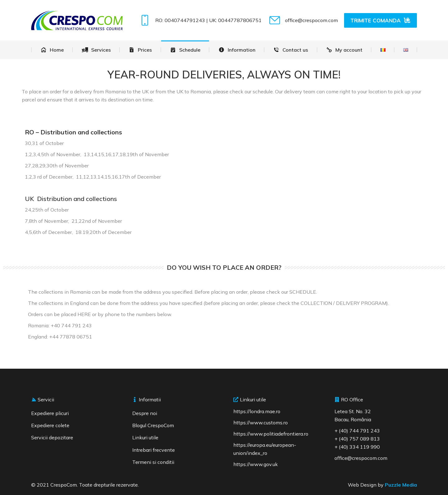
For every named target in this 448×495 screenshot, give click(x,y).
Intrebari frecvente (154, 450)
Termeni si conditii (153, 462)
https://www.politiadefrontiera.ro (271, 434)
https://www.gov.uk (256, 464)
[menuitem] (52, 50)
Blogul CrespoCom (153, 425)
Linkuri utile (145, 437)
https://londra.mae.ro (257, 411)
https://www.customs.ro (261, 423)
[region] (81, 450)
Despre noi (145, 413)
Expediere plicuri (50, 413)
